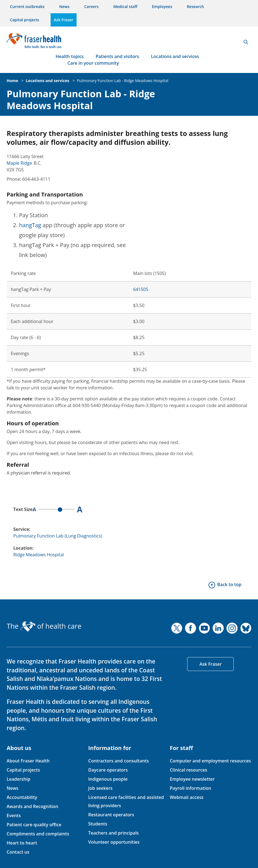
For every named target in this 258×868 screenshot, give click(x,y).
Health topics (70, 56)
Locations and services (175, 56)
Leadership (19, 779)
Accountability (22, 797)
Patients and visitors (117, 56)
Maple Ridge (19, 163)
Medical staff (125, 6)
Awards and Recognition (32, 806)
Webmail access (187, 797)
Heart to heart (22, 843)
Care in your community (93, 63)
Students (98, 824)
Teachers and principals (114, 833)
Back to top (229, 584)
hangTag (30, 225)
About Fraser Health (28, 761)
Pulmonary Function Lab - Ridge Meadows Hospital (123, 81)
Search (246, 42)
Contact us (18, 852)
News (64, 6)
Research (196, 6)
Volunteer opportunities (114, 842)
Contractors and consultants (118, 761)
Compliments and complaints (38, 834)
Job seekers (100, 788)
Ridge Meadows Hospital (39, 555)
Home (12, 81)
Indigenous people (108, 779)
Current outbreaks (27, 6)
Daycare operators (108, 770)
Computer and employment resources (210, 761)
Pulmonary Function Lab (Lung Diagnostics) (58, 536)
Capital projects (24, 20)
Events (14, 815)
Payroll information (191, 788)
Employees (162, 6)
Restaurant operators (111, 815)
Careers (91, 6)
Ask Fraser (64, 20)
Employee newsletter (192, 779)
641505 (141, 289)
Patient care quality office (34, 825)
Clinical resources (188, 770)
